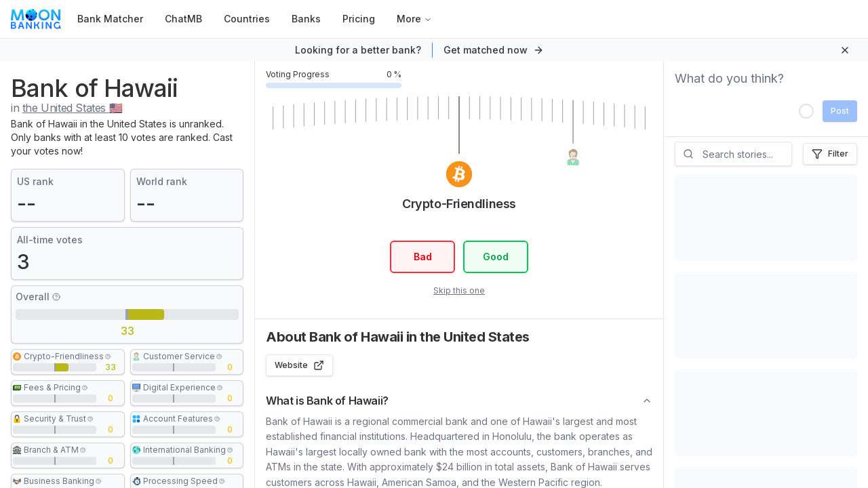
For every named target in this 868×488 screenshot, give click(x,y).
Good (496, 257)
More (414, 19)
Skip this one (459, 290)
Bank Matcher (110, 19)
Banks (306, 19)
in (66, 108)
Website (299, 365)
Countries (247, 19)
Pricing (359, 19)
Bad (422, 257)
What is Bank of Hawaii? (459, 401)
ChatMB (183, 19)
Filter (830, 154)
